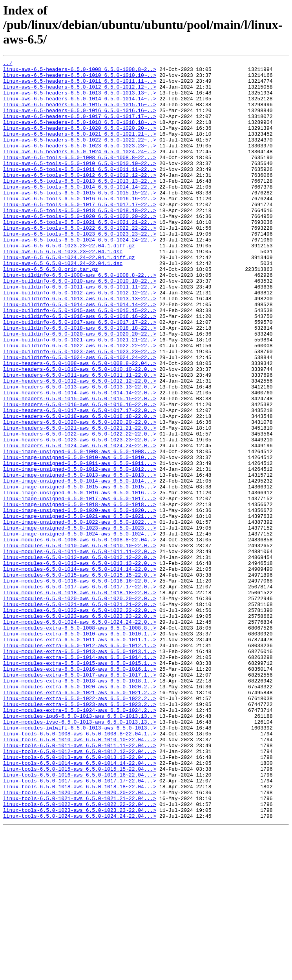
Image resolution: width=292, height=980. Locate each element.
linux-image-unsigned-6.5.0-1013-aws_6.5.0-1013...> (80, 558)
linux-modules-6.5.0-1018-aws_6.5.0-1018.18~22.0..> (80, 699)
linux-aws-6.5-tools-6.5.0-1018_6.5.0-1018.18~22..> (80, 241)
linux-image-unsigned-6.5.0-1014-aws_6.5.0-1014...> (80, 565)
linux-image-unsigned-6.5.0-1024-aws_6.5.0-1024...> (80, 629)
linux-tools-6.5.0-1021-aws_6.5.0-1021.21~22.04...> (80, 946)
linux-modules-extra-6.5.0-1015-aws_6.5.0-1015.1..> (80, 784)
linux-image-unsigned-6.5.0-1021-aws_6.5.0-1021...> (80, 608)
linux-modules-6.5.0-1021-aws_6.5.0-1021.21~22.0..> (80, 713)
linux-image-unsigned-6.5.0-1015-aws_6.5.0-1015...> (80, 572)
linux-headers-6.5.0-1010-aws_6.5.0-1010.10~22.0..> (80, 431)
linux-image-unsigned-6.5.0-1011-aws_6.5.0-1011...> (80, 544)
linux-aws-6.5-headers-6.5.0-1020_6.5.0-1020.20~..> (80, 142)
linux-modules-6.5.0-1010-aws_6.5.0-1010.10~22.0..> (80, 643)
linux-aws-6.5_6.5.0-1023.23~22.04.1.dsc (63, 290)
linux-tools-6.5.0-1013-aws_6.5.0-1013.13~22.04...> (80, 897)
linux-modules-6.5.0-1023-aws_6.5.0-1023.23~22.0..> (80, 728)
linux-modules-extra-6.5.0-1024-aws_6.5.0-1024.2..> (80, 840)
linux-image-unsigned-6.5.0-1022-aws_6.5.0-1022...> (80, 615)
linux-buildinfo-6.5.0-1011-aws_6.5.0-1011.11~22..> (80, 332)
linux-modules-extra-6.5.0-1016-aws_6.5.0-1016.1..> (80, 791)
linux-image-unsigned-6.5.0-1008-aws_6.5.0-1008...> (80, 530)
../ (8, 64)
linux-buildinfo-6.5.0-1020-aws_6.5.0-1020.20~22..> (80, 389)
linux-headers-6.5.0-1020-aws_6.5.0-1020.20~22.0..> (80, 495)
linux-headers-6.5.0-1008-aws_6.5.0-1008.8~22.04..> (80, 424)
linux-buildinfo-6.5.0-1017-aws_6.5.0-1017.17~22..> (80, 375)
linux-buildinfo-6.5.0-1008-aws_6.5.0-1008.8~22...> (80, 318)
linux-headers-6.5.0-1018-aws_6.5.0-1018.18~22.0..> (80, 488)
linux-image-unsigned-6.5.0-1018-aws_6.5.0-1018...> (80, 593)
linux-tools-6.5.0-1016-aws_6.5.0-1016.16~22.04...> (80, 918)
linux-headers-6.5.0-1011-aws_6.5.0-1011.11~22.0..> (80, 438)
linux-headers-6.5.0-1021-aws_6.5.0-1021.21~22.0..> (80, 502)
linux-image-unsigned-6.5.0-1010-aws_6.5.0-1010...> (80, 537)
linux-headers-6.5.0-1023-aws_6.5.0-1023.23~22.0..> (80, 516)
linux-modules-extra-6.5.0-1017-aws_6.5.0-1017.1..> (80, 798)
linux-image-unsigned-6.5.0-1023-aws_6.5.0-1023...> (80, 622)
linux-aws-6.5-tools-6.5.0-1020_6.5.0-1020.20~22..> (80, 248)
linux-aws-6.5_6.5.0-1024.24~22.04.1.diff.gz (69, 297)
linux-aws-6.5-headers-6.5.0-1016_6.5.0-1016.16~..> (80, 121)
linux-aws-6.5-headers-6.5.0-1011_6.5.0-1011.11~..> (80, 85)
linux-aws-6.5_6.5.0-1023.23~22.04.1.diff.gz (69, 283)
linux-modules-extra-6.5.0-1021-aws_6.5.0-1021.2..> (80, 819)
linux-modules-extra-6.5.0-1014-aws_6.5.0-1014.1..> (80, 777)
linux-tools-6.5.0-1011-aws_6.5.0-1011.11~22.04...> (80, 883)
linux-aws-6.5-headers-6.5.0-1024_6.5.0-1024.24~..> (80, 170)
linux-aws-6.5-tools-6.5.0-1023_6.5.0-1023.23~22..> (80, 269)
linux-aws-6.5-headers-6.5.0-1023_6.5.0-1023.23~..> (80, 163)
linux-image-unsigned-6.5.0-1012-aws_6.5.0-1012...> (80, 551)
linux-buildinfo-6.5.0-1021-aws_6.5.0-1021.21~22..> (80, 396)
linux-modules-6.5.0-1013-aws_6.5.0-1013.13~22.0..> (80, 664)
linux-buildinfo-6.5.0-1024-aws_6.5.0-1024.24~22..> (80, 417)
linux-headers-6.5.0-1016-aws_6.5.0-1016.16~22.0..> (80, 474)
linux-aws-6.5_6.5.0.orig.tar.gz (51, 311)
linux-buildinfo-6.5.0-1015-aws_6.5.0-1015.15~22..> (80, 361)
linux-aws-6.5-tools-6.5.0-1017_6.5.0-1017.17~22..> (80, 234)
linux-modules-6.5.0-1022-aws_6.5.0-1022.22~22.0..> (80, 720)
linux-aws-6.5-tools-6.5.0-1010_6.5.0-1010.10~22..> (80, 184)
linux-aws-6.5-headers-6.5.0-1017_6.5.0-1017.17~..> (80, 128)
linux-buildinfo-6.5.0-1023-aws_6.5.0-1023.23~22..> (80, 410)
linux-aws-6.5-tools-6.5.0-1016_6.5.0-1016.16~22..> (80, 227)
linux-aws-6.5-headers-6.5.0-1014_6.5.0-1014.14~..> (80, 107)
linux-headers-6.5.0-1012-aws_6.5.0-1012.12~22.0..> (80, 445)
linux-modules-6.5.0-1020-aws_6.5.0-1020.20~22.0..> (80, 706)
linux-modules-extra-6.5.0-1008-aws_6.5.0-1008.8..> (80, 742)
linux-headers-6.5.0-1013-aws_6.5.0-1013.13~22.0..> (80, 452)
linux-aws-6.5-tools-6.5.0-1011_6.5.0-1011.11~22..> (80, 191)
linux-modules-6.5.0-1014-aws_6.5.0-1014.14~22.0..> (80, 671)
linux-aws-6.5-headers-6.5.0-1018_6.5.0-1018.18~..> (80, 135)
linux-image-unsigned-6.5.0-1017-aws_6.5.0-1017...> (80, 586)
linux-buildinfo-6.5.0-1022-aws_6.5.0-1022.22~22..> (80, 403)
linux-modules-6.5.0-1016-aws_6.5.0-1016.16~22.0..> (80, 685)
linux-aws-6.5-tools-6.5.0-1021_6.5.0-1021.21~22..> (80, 255)
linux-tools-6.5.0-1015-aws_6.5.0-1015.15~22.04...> (80, 911)
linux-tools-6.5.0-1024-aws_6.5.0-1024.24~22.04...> (80, 967)
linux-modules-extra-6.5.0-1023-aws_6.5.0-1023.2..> (80, 833)
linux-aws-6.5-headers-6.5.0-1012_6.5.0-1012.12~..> (80, 93)
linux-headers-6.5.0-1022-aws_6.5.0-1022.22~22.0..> (80, 509)
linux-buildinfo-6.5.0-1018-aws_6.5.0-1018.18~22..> (80, 382)
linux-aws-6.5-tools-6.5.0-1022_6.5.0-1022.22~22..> (80, 262)
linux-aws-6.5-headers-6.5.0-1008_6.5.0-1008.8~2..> (80, 71)
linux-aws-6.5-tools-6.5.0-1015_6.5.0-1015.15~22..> (80, 220)
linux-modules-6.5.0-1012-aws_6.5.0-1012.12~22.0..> (80, 657)
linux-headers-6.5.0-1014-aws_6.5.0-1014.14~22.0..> (80, 459)
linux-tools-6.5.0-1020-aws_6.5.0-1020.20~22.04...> (80, 939)
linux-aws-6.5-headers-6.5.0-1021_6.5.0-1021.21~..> (80, 149)
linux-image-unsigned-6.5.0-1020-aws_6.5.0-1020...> (80, 601)
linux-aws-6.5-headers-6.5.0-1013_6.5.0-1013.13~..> (80, 100)
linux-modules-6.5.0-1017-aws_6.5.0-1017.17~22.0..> (80, 692)
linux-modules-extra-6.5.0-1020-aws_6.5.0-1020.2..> (80, 812)
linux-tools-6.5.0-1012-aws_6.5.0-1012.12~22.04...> (80, 890)
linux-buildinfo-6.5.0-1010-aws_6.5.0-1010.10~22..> (80, 325)
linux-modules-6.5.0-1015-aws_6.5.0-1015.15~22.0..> (80, 678)
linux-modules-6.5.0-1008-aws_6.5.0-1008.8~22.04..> (80, 636)
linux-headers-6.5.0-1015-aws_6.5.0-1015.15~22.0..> (80, 466)
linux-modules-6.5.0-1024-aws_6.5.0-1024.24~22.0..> (80, 735)
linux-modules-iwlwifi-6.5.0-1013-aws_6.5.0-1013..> (80, 862)
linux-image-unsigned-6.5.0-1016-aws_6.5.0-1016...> (80, 579)
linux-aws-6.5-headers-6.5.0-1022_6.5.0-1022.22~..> (80, 156)
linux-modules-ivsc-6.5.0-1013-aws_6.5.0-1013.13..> (80, 855)
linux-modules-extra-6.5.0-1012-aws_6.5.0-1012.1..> (80, 763)
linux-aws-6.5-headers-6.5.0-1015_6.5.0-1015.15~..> (80, 114)
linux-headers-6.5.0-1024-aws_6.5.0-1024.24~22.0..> (80, 523)
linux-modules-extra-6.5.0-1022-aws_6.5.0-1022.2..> (80, 826)
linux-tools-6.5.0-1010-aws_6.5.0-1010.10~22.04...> (80, 876)
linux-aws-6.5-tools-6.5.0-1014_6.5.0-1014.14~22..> (80, 212)
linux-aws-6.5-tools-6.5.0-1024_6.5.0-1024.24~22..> (80, 276)
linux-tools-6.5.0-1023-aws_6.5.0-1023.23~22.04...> (80, 960)
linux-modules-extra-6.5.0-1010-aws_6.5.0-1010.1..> (80, 749)
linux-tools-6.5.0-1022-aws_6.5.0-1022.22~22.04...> (80, 953)
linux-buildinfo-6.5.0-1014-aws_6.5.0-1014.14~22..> (80, 354)
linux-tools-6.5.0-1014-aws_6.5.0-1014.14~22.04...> (80, 904)
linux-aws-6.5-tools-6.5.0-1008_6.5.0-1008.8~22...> (80, 177)
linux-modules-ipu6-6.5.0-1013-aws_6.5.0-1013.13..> (80, 848)
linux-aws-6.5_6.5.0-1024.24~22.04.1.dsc (63, 304)
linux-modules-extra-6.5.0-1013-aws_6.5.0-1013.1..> (80, 770)
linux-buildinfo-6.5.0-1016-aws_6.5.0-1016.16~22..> (80, 368)
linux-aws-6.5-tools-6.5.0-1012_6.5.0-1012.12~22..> (80, 198)
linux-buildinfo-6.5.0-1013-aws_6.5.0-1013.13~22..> (80, 347)
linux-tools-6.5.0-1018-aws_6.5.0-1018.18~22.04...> (80, 932)
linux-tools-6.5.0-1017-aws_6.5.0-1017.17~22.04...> (80, 925)
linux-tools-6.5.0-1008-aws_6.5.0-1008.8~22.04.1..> (80, 869)
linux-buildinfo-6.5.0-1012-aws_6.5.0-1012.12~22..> (80, 339)
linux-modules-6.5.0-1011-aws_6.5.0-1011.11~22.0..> (80, 650)
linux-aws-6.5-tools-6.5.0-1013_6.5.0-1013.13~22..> (80, 205)
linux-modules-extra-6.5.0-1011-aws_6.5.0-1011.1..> (80, 756)
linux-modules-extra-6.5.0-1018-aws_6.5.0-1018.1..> (80, 805)
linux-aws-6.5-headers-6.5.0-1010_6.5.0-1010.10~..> (80, 78)
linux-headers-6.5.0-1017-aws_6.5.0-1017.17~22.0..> (80, 481)
